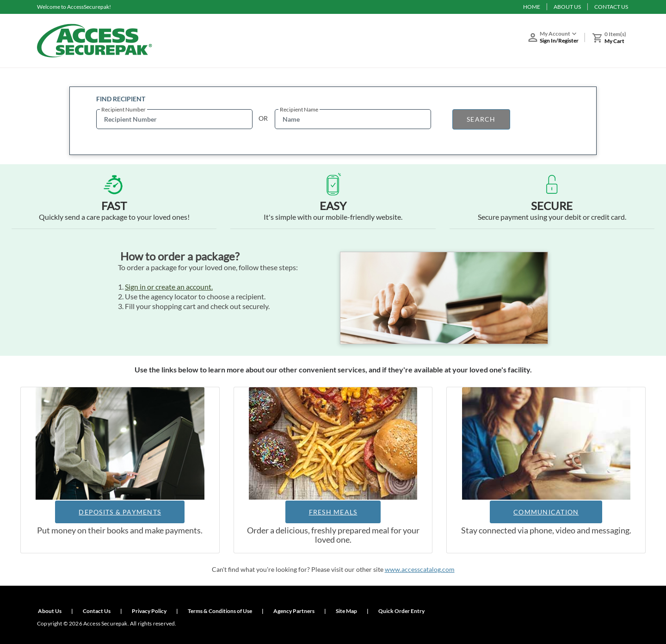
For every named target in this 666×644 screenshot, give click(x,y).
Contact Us (97, 611)
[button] (557, 39)
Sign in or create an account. (169, 287)
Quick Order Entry (401, 611)
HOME (532, 7)
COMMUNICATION (546, 512)
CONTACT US (611, 7)
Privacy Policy (149, 611)
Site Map (346, 611)
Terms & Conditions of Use (220, 611)
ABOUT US (567, 7)
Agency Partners (294, 611)
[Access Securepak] (95, 40)
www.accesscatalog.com (420, 569)
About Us (50, 611)
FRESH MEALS (333, 512)
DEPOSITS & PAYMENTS (120, 512)
